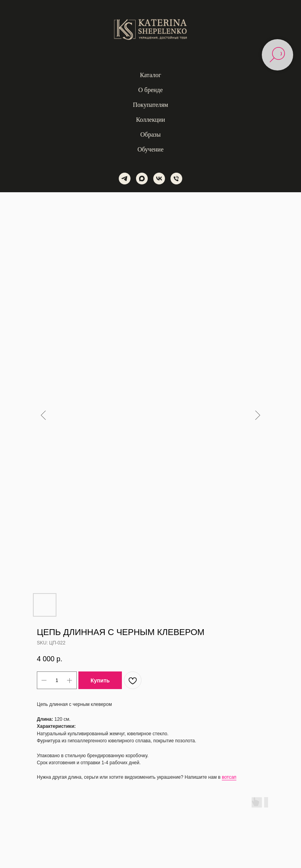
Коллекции (150, 120)
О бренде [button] (151, 90)
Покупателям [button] (150, 105)
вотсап (229, 777)
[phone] (176, 179)
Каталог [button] (150, 75)
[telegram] (125, 179)
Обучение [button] (150, 149)
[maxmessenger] (142, 179)
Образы (150, 134)
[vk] (159, 179)
